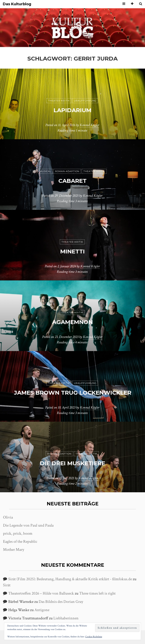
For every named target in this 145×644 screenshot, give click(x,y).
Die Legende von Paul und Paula (28, 525)
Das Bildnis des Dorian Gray (61, 602)
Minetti (72, 251)
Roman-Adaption (67, 171)
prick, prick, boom (18, 533)
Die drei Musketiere (72, 463)
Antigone (42, 610)
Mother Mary (14, 550)
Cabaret (72, 181)
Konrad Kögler (89, 125)
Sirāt (7, 585)
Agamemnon (72, 322)
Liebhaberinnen (66, 618)
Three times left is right (97, 593)
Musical (45, 171)
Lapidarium (72, 110)
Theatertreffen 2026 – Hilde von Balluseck (41, 593)
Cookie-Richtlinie (94, 637)
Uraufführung (85, 101)
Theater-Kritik (59, 101)
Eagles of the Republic (20, 542)
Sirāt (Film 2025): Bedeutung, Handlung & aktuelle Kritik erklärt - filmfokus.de (70, 579)
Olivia (8, 517)
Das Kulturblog (17, 4)
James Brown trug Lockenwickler (73, 393)
